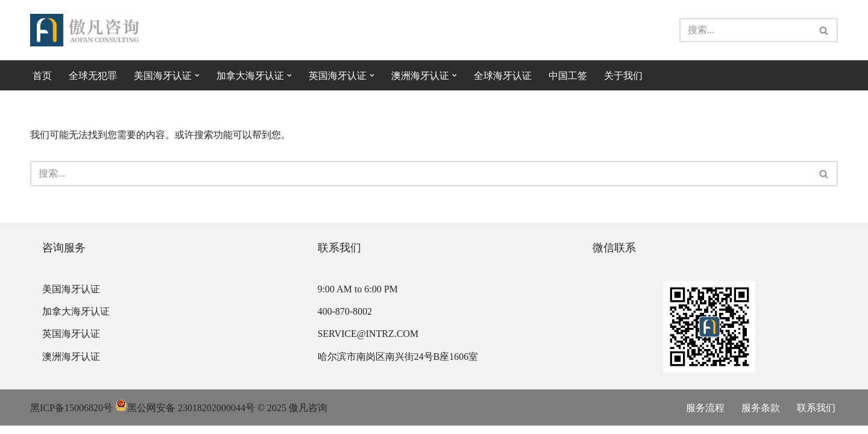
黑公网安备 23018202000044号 (185, 416)
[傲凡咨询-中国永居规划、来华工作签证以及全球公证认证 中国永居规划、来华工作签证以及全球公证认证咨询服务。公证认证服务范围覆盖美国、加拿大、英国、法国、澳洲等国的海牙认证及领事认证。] (84, 30)
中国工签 (568, 76)
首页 (42, 76)
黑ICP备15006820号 (71, 416)
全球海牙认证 (503, 76)
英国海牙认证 (71, 342)
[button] (197, 75)
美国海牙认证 (71, 297)
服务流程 (705, 416)
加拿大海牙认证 (76, 320)
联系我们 (816, 416)
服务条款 (761, 416)
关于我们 (623, 76)
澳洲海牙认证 (71, 365)
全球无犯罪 (93, 76)
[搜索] (745, 30)
